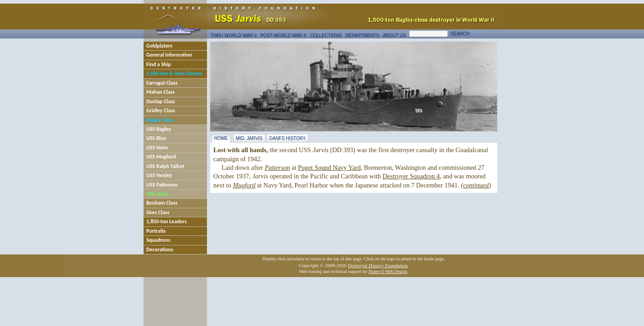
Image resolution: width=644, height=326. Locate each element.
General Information (169, 55)
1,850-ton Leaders (166, 221)
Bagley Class (160, 120)
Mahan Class (161, 92)
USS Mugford (161, 157)
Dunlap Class (161, 101)
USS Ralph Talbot (165, 166)
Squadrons (158, 240)
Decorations (160, 249)
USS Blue (156, 138)
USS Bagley (159, 129)
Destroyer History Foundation (378, 265)
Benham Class (162, 203)
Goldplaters (159, 46)
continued (476, 185)
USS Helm (157, 148)
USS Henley (159, 175)
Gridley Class (161, 110)
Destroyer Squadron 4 (411, 176)
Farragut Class (162, 83)
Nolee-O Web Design (388, 271)
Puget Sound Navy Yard (329, 168)
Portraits (156, 231)
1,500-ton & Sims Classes (174, 73)
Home (221, 138)
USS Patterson (162, 185)
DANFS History (288, 138)
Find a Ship (159, 64)
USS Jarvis (158, 194)
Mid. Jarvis (249, 138)
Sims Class (158, 212)
